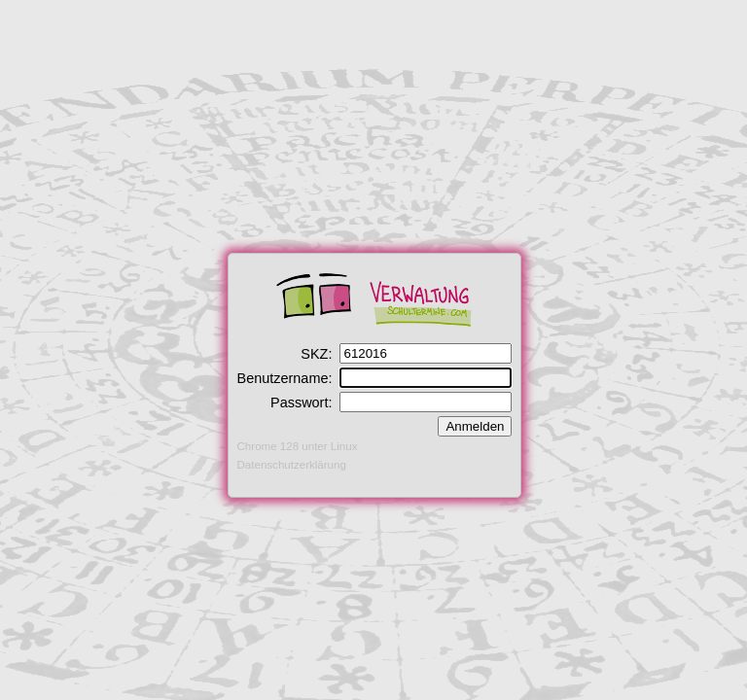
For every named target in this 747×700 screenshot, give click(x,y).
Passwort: (301, 402)
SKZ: (316, 354)
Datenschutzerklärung (292, 465)
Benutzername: (285, 378)
